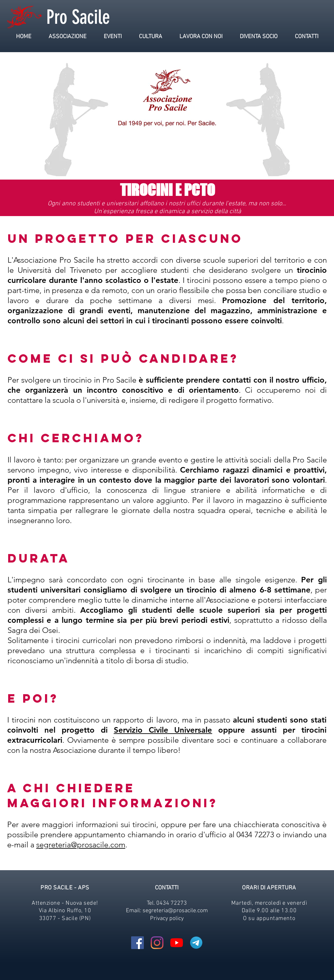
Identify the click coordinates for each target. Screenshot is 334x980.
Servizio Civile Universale (163, 730)
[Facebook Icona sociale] (137, 943)
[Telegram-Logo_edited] (196, 943)
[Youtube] (177, 943)
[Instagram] (157, 943)
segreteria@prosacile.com (81, 845)
